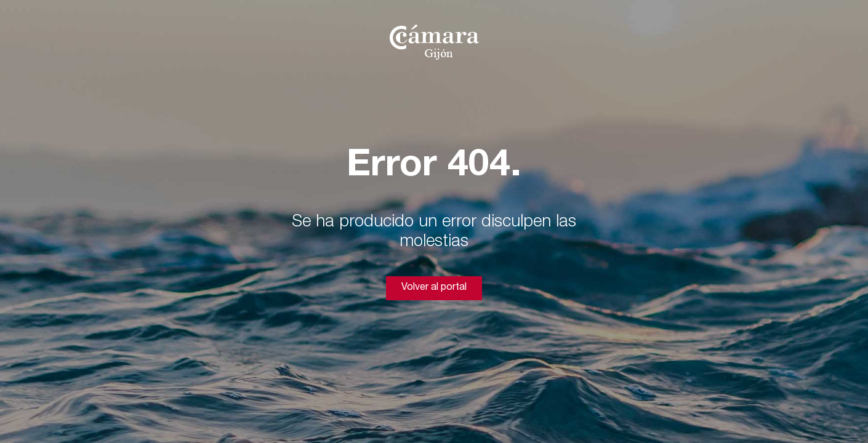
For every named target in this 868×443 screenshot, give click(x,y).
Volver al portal (434, 288)
